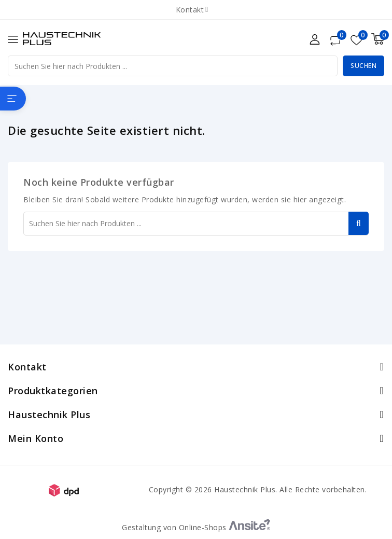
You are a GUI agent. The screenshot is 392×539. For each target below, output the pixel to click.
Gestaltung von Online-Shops (196, 527)
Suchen (363, 66)
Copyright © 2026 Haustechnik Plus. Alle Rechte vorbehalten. (258, 489)
